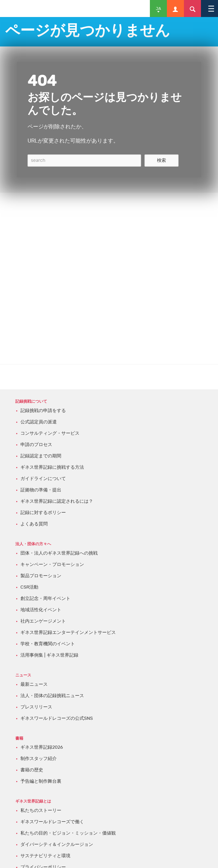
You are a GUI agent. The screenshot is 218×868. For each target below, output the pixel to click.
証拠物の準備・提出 (41, 490)
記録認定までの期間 (41, 456)
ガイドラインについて (43, 479)
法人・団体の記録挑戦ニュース (52, 696)
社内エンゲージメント (43, 621)
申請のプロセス (36, 445)
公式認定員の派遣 (39, 422)
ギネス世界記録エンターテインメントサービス (68, 633)
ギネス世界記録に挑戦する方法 (52, 467)
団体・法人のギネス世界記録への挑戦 (59, 553)
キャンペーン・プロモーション (52, 564)
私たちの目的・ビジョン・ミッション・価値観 (68, 833)
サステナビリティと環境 (45, 856)
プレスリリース (36, 707)
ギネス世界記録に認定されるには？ (57, 501)
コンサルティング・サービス (50, 433)
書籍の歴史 (32, 770)
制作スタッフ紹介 (39, 759)
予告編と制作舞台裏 (41, 781)
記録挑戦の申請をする (43, 411)
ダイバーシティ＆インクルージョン (57, 844)
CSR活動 (29, 587)
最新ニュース (34, 684)
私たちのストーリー (41, 810)
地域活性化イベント (41, 610)
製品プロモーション (41, 576)
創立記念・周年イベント (45, 599)
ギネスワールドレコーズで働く (52, 822)
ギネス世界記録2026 (42, 747)
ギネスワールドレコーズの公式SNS (57, 718)
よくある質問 (34, 524)
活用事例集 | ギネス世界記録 (49, 655)
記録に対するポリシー (43, 513)
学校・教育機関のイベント (48, 644)
